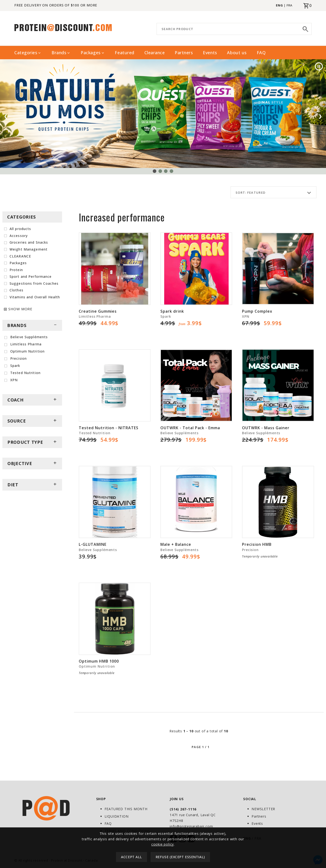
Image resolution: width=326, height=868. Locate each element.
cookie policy (163, 844)
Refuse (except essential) (180, 857)
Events (210, 53)
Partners (184, 53)
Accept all (131, 857)
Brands (61, 53)
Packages (93, 53)
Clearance (155, 53)
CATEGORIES (21, 217)
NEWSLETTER (263, 809)
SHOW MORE (20, 309)
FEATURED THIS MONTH (126, 809)
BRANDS (32, 325)
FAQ (261, 53)
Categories (28, 53)
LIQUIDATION (117, 816)
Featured (124, 53)
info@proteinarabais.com (191, 826)
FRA (289, 5)
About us (237, 53)
